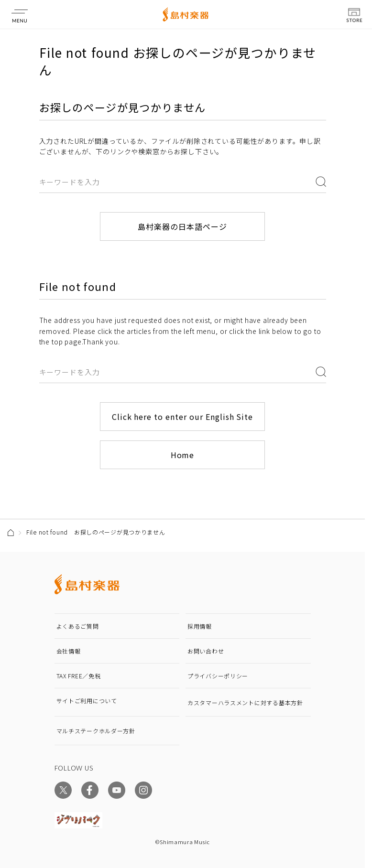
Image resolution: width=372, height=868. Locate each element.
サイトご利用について (87, 701)
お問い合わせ (206, 651)
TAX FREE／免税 (79, 676)
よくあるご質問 (78, 626)
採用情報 (200, 626)
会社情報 (69, 651)
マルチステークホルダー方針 (96, 731)
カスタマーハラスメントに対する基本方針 (245, 702)
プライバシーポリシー (218, 676)
